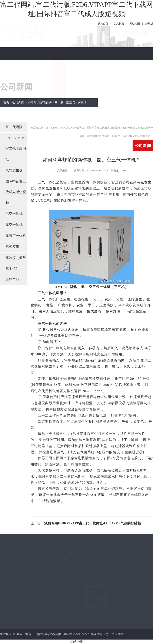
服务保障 (92, 73)
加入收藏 (119, 24)
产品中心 (41, 73)
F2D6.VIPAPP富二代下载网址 (16, 149)
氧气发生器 (14, 170)
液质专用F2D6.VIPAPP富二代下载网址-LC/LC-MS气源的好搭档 (93, 523)
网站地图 (135, 24)
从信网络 (117, 634)
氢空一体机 (14, 214)
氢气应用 (12, 247)
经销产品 (12, 279)
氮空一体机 (14, 225)
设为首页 (103, 24)
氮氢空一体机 (16, 236)
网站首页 (7, 73)
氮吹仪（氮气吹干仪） (16, 263)
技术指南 (75, 73)
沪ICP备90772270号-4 (82, 634)
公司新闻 (59, 73)
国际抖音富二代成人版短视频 (16, 192)
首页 (6, 102)
